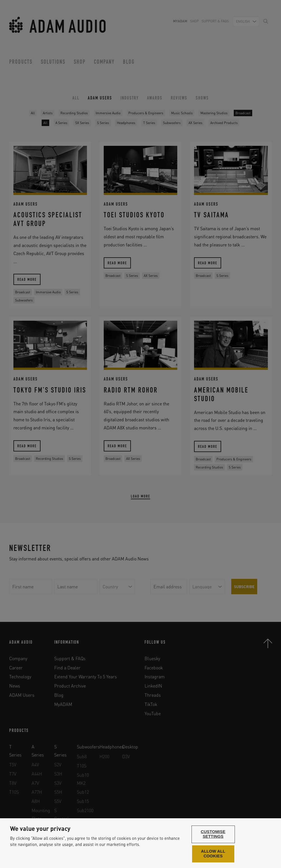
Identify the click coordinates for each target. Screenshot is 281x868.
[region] (140, 843)
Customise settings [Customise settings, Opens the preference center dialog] (213, 834)
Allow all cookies (213, 854)
